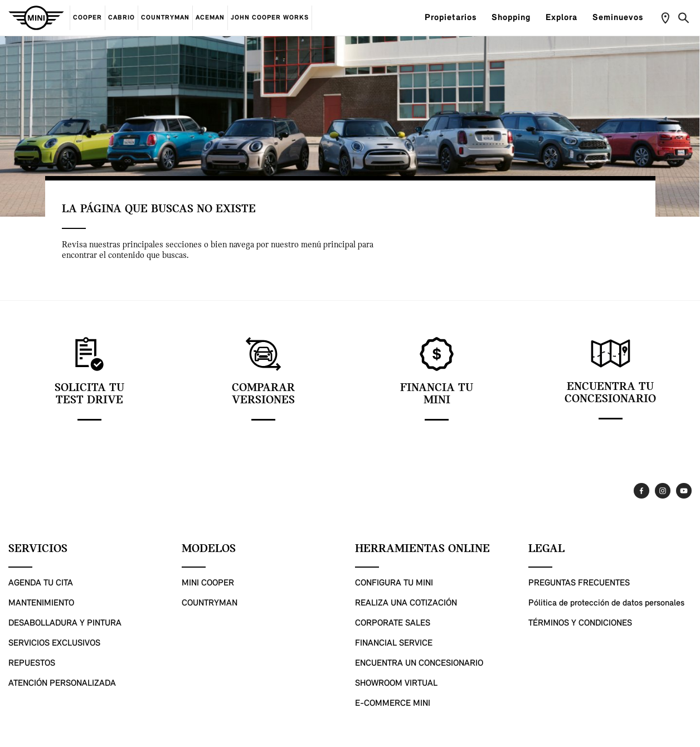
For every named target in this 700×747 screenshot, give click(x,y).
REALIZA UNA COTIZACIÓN (406, 603)
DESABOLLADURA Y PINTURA (65, 623)
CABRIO (121, 18)
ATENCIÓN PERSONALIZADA (62, 683)
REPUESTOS (32, 663)
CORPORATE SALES (393, 623)
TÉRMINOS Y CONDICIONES (580, 623)
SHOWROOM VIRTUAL (396, 683)
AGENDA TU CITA (41, 583)
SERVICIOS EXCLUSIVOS (54, 643)
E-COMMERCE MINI (393, 704)
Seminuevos (623, 18)
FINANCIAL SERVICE (394, 643)
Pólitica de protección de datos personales (606, 603)
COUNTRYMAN (165, 18)
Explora (566, 18)
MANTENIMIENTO (41, 603)
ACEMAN (210, 18)
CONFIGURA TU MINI (394, 583)
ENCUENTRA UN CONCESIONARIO (419, 663)
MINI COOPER (208, 583)
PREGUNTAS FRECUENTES (579, 583)
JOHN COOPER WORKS (270, 18)
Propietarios (455, 18)
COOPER (87, 18)
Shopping (516, 18)
